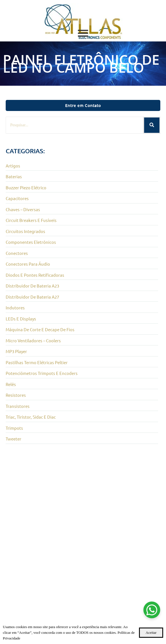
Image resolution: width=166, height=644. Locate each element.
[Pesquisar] (74, 125)
